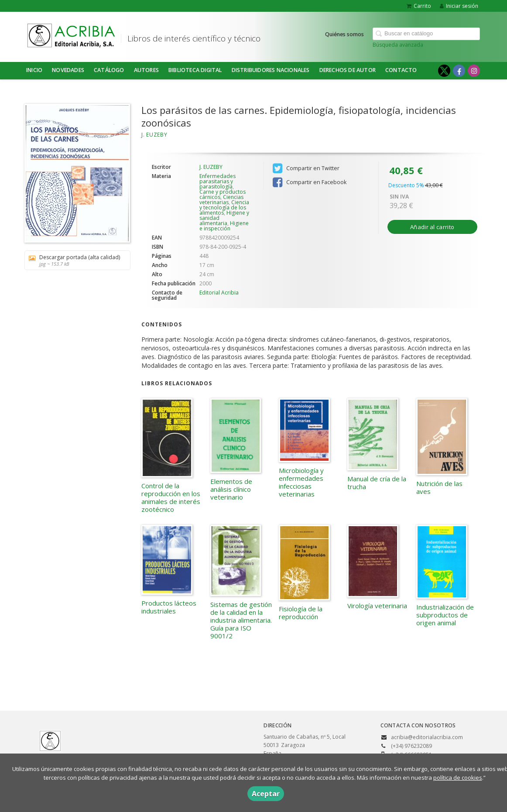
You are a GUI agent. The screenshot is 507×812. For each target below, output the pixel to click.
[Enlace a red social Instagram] (474, 71)
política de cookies (458, 778)
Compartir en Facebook (310, 182)
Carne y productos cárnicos (223, 194)
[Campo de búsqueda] (426, 34)
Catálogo (109, 70)
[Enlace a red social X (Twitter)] (444, 71)
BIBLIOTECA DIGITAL (195, 70)
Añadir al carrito (432, 227)
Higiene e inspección (224, 226)
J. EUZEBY (154, 135)
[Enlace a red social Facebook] (459, 71)
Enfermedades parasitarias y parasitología (218, 181)
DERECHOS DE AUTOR (348, 70)
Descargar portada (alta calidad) (74, 260)
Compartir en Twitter (306, 168)
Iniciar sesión (459, 6)
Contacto (401, 70)
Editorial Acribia (219, 293)
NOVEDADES (68, 70)
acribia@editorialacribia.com (427, 737)
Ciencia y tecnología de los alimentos (224, 207)
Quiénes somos (344, 34)
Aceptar (266, 794)
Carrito (419, 6)
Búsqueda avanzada (398, 45)
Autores (146, 70)
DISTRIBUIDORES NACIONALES (271, 70)
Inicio (34, 70)
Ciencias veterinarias (221, 200)
